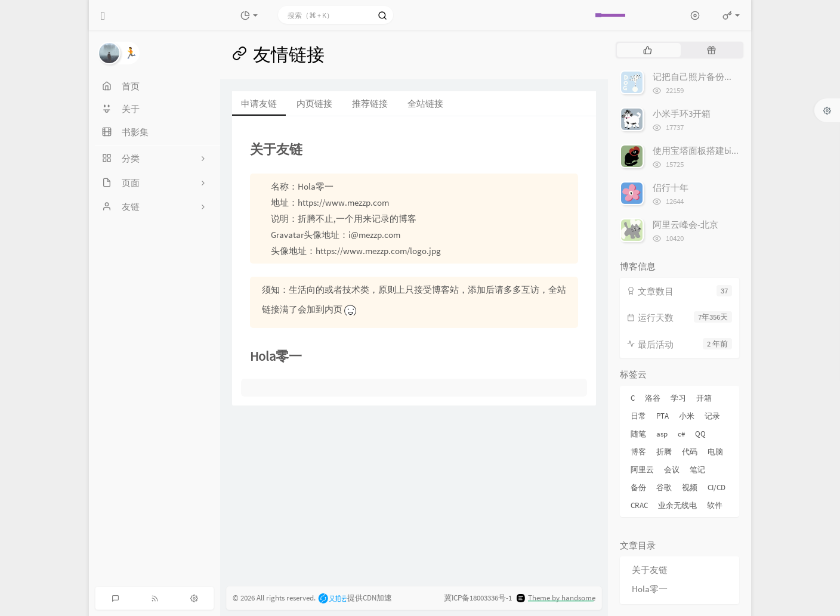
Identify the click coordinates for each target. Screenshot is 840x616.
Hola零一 (650, 589)
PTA (663, 416)
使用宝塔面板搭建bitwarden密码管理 (725, 151)
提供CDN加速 (355, 598)
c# (681, 434)
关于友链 (650, 570)
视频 (690, 487)
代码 (690, 452)
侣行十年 (671, 188)
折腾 (664, 452)
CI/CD (717, 487)
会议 (672, 470)
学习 (678, 398)
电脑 (715, 452)
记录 (712, 416)
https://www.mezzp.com (343, 202)
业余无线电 (677, 505)
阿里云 (642, 470)
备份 (638, 487)
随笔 (638, 434)
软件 (715, 505)
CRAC (639, 505)
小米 (687, 416)
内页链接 (314, 103)
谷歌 (664, 487)
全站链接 (425, 103)
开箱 (704, 398)
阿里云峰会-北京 (685, 225)
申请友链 (259, 103)
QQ (700, 434)
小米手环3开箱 (682, 114)
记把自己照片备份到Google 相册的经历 (729, 77)
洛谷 (653, 398)
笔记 (697, 470)
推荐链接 (370, 103)
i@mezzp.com (374, 235)
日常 (638, 416)
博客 (638, 452)
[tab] (648, 50)
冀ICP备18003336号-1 (478, 598)
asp (662, 434)
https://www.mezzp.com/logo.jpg (378, 251)
